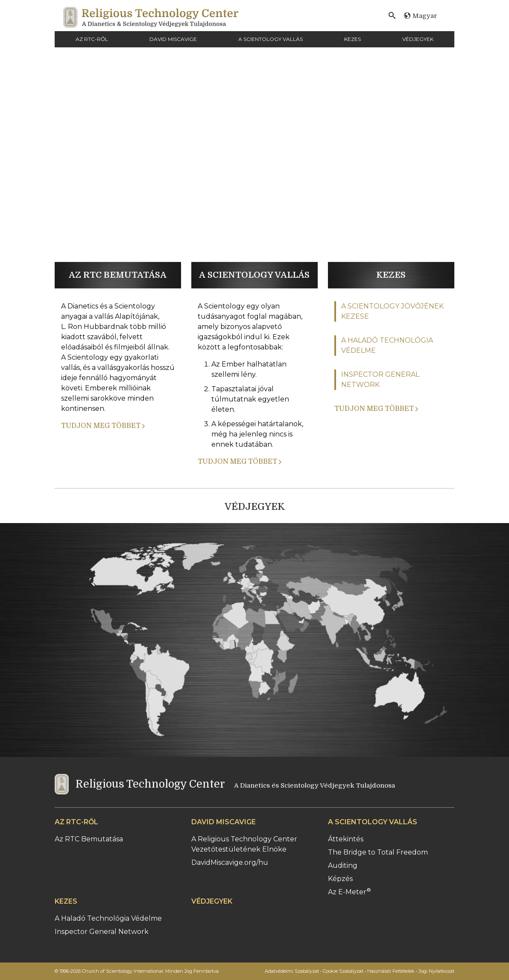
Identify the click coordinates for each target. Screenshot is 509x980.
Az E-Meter (350, 892)
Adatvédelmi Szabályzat (292, 971)
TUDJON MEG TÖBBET (103, 426)
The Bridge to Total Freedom (378, 852)
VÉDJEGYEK (418, 39)
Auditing (343, 865)
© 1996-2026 (137, 971)
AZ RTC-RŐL (92, 39)
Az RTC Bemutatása (89, 839)
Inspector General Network (102, 932)
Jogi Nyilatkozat (436, 971)
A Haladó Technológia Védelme (108, 918)
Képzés (340, 879)
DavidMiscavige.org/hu (230, 862)
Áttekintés (346, 839)
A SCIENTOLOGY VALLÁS (271, 39)
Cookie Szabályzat (343, 971)
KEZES (352, 39)
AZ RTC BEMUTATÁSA (118, 275)
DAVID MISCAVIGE (173, 39)
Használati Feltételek (391, 971)
